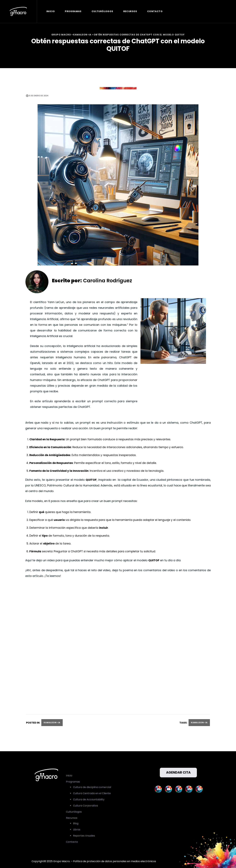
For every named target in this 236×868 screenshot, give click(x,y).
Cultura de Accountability (89, 799)
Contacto (155, 11)
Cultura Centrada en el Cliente (92, 793)
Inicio (51, 11)
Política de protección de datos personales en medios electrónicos (115, 861)
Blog (76, 823)
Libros (77, 830)
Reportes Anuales (84, 836)
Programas (74, 11)
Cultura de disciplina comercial (92, 787)
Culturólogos (103, 11)
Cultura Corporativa (85, 806)
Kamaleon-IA (52, 723)
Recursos (131, 11)
